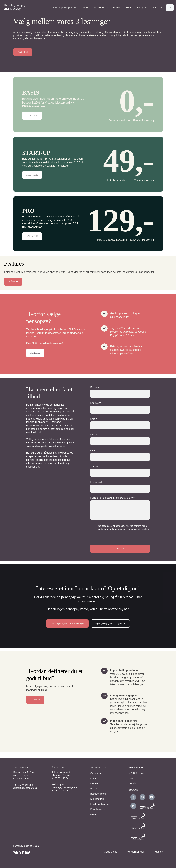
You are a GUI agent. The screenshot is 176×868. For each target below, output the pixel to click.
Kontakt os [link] (35, 353)
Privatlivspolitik (98, 809)
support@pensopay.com (25, 788)
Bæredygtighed (98, 794)
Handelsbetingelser (100, 804)
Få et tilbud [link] (23, 52)
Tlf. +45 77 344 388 (23, 785)
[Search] (170, 8)
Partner (94, 778)
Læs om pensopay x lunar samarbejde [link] (67, 623)
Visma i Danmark (136, 852)
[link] (18, 7)
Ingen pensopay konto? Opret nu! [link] (110, 623)
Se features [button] (13, 282)
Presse (94, 789)
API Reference (136, 773)
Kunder (85, 8)
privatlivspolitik (141, 529)
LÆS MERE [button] (32, 116)
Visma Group (111, 852)
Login (129, 8)
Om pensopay (97, 773)
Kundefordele (97, 799)
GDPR (94, 814)
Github (132, 783)
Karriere (95, 783)
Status (132, 778)
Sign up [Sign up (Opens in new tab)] (117, 8)
